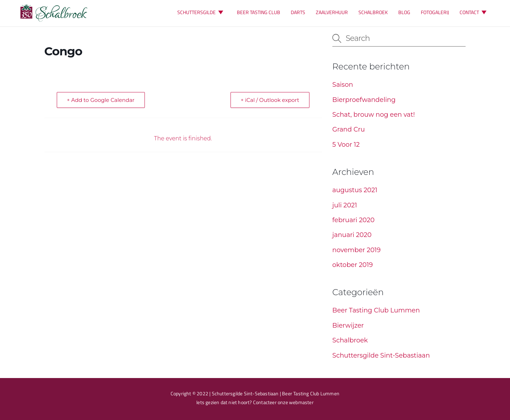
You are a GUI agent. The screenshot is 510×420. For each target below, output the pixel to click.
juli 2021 (345, 205)
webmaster (301, 402)
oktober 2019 (353, 265)
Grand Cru (349, 129)
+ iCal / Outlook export (270, 100)
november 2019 (357, 250)
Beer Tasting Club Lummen (376, 310)
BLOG (404, 12)
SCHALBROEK (373, 12)
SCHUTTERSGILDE (202, 12)
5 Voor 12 (346, 145)
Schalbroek (350, 340)
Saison (343, 85)
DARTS (298, 12)
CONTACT (475, 12)
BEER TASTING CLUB (259, 12)
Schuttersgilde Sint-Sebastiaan (381, 355)
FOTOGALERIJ (435, 12)
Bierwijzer (348, 325)
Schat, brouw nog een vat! (374, 115)
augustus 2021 (355, 190)
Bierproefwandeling (364, 100)
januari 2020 (352, 235)
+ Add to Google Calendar (101, 100)
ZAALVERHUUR (332, 12)
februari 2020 (354, 220)
